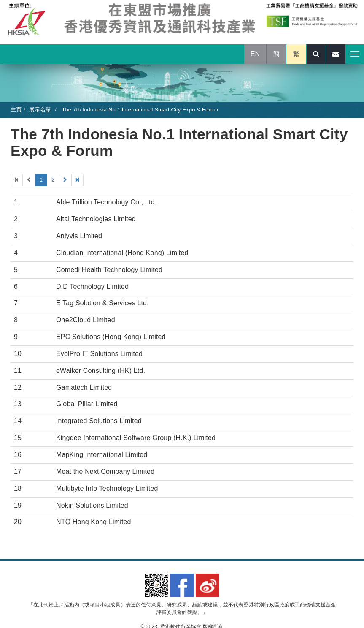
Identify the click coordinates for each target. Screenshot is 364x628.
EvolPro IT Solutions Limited (99, 354)
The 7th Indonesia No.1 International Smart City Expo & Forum (139, 110)
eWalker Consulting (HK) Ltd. (101, 371)
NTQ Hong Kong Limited (94, 522)
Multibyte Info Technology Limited (107, 488)
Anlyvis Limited (79, 236)
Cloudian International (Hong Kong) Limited (122, 253)
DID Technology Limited (92, 287)
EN (255, 54)
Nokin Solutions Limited (92, 505)
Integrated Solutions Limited (99, 421)
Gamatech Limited (84, 387)
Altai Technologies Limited (96, 219)
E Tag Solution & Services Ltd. (102, 303)
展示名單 (40, 110)
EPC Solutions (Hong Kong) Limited (111, 337)
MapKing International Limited (102, 455)
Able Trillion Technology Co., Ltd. (106, 202)
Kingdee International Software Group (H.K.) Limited (136, 438)
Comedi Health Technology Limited (109, 270)
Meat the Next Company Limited (105, 472)
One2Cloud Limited (86, 320)
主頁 (16, 110)
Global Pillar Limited (87, 404)
